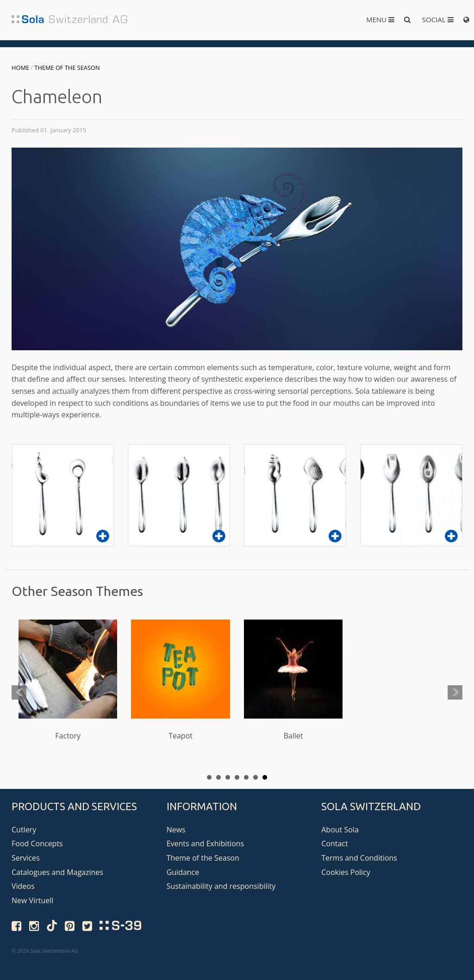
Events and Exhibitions (206, 844)
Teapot (180, 680)
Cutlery (24, 830)
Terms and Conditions (359, 858)
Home (20, 68)
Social (438, 19)
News (176, 830)
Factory (68, 680)
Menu (380, 19)
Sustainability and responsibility (221, 886)
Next (455, 693)
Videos (23, 886)
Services (26, 858)
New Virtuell (32, 900)
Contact (334, 844)
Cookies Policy (346, 872)
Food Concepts (37, 844)
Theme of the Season (67, 68)
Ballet (293, 680)
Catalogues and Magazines (57, 872)
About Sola (340, 830)
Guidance (183, 872)
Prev (19, 693)
